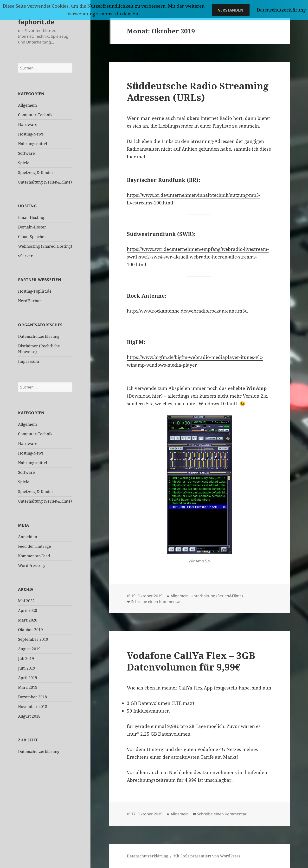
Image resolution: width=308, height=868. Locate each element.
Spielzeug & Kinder (36, 172)
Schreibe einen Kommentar (156, 602)
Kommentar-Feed (34, 556)
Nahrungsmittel (33, 144)
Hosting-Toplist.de (35, 291)
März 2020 (28, 620)
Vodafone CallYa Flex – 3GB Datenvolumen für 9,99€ (191, 661)
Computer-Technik (35, 115)
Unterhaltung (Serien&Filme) (45, 182)
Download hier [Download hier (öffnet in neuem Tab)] (145, 396)
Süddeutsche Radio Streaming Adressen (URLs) (198, 91)
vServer (25, 256)
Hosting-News (31, 134)
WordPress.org (32, 566)
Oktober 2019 (30, 630)
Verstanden (231, 10)
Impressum (29, 361)
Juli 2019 (26, 659)
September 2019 (33, 639)
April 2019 (28, 678)
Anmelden (28, 537)
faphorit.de (36, 22)
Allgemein (27, 105)
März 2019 (28, 687)
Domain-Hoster (32, 227)
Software (26, 153)
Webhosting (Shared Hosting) (45, 246)
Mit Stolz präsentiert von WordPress (207, 856)
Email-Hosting (31, 217)
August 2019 (29, 649)
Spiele (24, 163)
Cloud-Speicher (32, 237)
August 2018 (29, 716)
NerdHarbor (30, 301)
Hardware (28, 124)
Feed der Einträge (35, 546)
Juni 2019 (27, 668)
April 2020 (28, 610)
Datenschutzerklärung (39, 336)
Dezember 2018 (32, 697)
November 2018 (33, 707)
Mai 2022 (26, 601)
